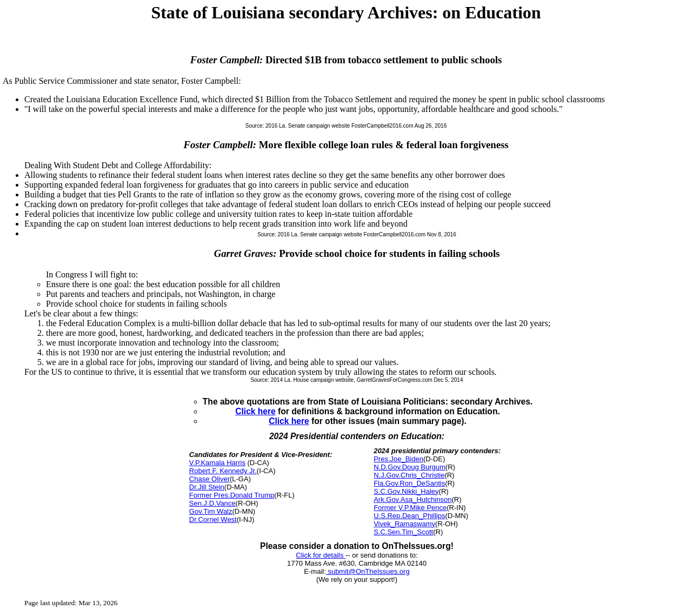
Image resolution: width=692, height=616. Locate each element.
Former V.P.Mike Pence (410, 508)
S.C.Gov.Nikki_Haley (406, 491)
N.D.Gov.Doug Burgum (410, 467)
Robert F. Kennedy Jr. (223, 471)
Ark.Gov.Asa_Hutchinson (412, 499)
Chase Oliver (209, 479)
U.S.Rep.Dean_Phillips (409, 516)
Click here (255, 411)
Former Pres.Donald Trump (232, 495)
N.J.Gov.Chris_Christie (409, 475)
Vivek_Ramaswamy (404, 524)
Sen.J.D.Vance (212, 503)
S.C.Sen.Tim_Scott (403, 532)
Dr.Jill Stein (207, 487)
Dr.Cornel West (213, 519)
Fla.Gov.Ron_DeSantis (409, 483)
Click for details (321, 555)
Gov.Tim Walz (211, 511)
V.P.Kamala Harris (217, 463)
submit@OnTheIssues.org (368, 571)
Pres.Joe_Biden (398, 459)
